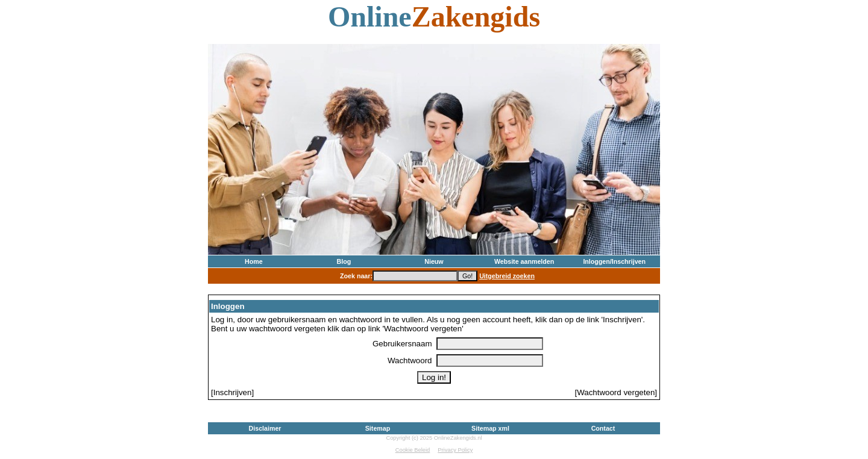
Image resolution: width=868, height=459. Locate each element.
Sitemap (378, 428)
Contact (603, 428)
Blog (344, 261)
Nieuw (434, 261)
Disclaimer (265, 428)
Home (254, 261)
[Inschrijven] (232, 392)
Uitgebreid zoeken (507, 276)
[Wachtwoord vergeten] (616, 392)
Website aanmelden (524, 261)
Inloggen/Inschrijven (614, 261)
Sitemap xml (490, 428)
